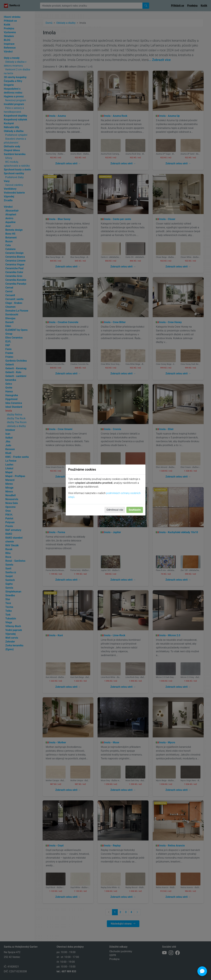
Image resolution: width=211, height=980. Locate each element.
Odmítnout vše (115, 510)
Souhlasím (135, 510)
